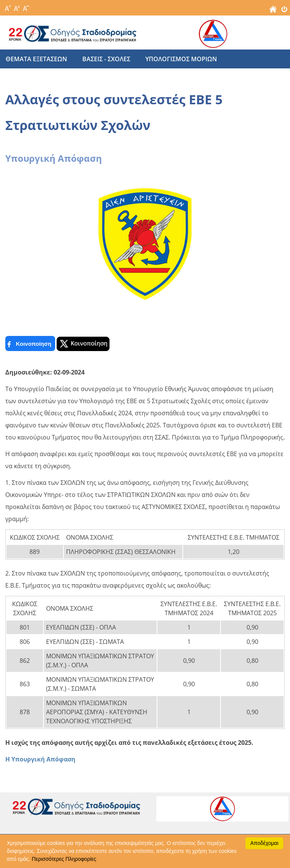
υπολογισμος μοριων (181, 59)
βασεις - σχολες (106, 59)
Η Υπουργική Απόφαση (40, 759)
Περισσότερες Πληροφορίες (64, 859)
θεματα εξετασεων (36, 59)
